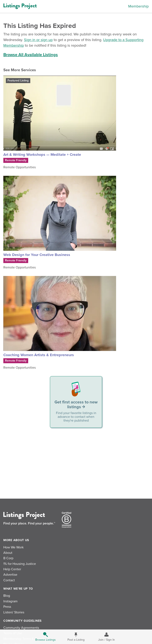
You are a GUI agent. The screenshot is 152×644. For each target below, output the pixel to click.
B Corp (8, 558)
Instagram (10, 601)
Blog (7, 596)
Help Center (12, 569)
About (8, 553)
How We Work (13, 547)
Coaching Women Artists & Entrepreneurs (39, 355)
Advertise (10, 575)
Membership (138, 6)
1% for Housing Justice (20, 564)
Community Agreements (21, 628)
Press (7, 607)
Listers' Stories (14, 612)
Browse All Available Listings (31, 55)
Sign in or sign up (38, 40)
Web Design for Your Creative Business (37, 255)
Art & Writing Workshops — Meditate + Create (42, 155)
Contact (9, 580)
